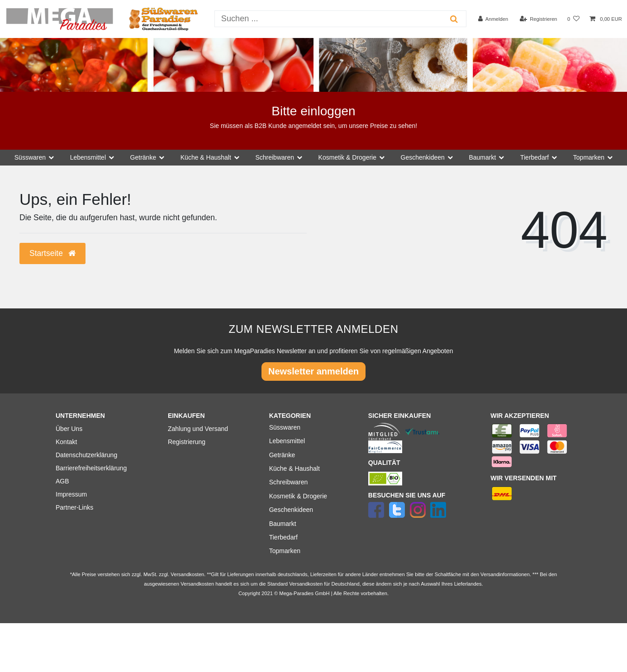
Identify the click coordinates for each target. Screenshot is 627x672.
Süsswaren (285, 427)
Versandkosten (306, 584)
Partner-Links (74, 507)
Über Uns (69, 429)
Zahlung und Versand (198, 429)
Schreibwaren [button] (275, 157)
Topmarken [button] (589, 157)
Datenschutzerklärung (86, 455)
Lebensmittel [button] (88, 157)
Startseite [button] (52, 253)
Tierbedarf (283, 537)
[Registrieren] (538, 19)
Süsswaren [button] (30, 157)
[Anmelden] (493, 19)
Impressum (71, 494)
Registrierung (187, 442)
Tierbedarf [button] (534, 157)
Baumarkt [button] (482, 157)
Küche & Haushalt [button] (206, 157)
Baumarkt (283, 524)
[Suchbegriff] (329, 19)
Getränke (282, 455)
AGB (62, 481)
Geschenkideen (291, 510)
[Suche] (454, 19)
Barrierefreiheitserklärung (91, 468)
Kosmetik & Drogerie (298, 496)
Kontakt (66, 442)
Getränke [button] (143, 157)
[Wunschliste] (573, 19)
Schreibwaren (289, 482)
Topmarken (285, 551)
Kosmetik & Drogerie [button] (347, 157)
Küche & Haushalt (294, 469)
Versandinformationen (505, 574)
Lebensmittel (287, 441)
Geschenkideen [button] (423, 157)
